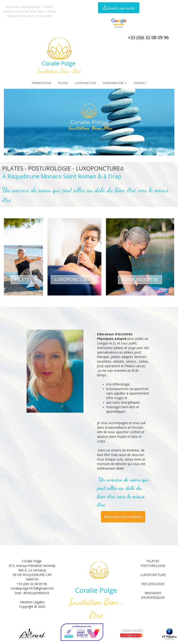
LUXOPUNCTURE (85, 83)
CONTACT (140, 83)
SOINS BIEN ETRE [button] (115, 83)
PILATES (63, 83)
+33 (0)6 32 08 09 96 (148, 37)
